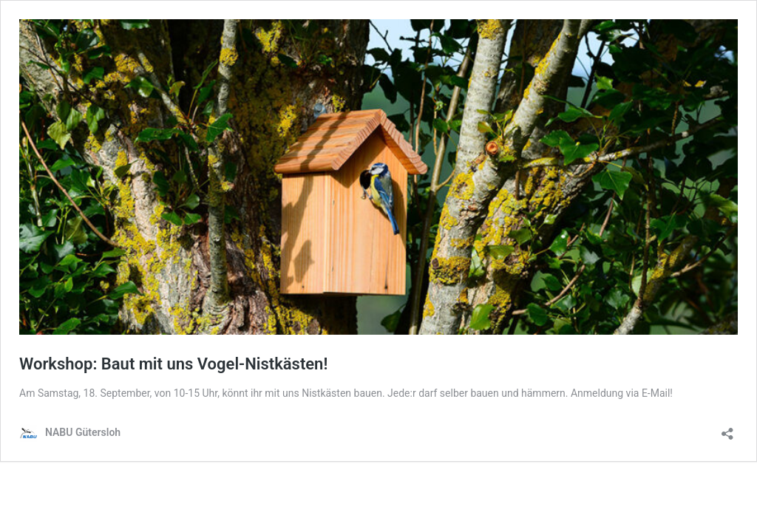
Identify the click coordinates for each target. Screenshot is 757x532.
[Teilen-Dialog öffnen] (727, 429)
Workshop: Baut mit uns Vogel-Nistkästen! (173, 364)
